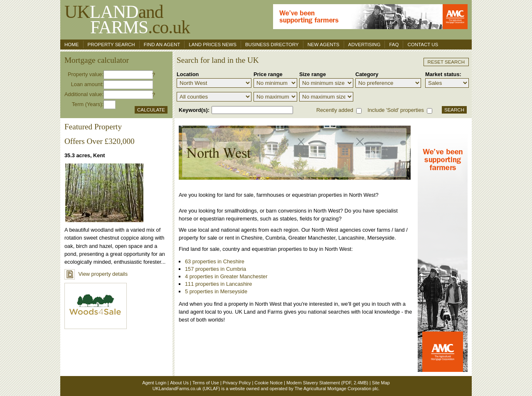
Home (72, 45)
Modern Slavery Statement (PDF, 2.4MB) (327, 383)
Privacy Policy (237, 383)
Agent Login (154, 383)
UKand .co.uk (127, 19)
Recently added (335, 110)
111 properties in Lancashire (219, 284)
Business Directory (272, 45)
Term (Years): (88, 104)
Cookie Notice (268, 383)
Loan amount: (87, 84)
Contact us (423, 45)
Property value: (86, 74)
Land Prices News (213, 45)
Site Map (381, 383)
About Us (179, 383)
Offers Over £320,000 (100, 141)
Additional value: (84, 94)
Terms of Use (206, 383)
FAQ (394, 45)
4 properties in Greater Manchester (226, 276)
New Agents (324, 45)
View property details (96, 274)
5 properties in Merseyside (216, 291)
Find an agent (162, 45)
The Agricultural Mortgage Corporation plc (336, 389)
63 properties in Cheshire (215, 261)
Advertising (365, 45)
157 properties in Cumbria (216, 269)
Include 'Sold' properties (396, 110)
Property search (111, 45)
